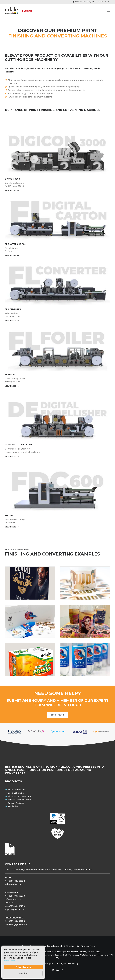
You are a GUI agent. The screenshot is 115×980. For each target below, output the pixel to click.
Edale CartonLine (16, 790)
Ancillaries (13, 806)
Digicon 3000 (12, 179)
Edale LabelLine (16, 793)
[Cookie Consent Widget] (23, 962)
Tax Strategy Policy (86, 946)
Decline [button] (23, 973)
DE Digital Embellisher (18, 445)
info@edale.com (13, 899)
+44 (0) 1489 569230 (15, 881)
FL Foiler (10, 375)
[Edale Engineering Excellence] (18, 11)
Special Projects (16, 803)
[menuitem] (91, 2)
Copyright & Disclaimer (65, 946)
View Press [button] (12, 190)
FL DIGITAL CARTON (16, 244)
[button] (109, 11)
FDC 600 (9, 515)
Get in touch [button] (58, 715)
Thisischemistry (71, 963)
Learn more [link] (10, 961)
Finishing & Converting (19, 796)
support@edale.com (15, 909)
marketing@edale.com (16, 924)
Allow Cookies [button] (23, 967)
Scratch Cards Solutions (20, 800)
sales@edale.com (14, 884)
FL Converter (13, 309)
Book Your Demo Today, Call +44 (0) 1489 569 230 (92, 2)
